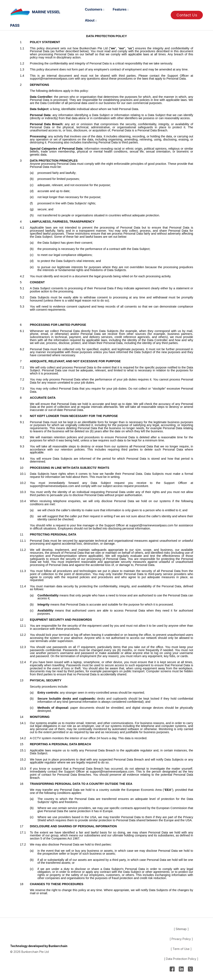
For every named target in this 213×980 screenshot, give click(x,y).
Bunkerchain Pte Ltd (35, 952)
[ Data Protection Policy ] (181, 959)
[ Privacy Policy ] (181, 939)
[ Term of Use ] (181, 949)
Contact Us (187, 15)
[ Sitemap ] (181, 929)
